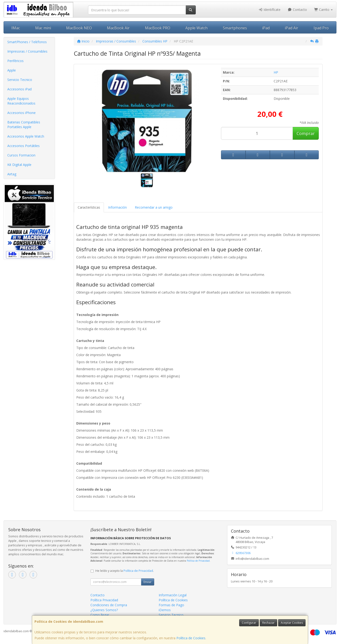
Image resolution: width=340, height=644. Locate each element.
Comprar (306, 133)
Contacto (297, 10)
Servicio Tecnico (20, 80)
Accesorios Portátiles (23, 146)
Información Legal (173, 595)
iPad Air (291, 28)
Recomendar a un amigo (154, 207)
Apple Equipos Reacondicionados (21, 101)
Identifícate (270, 10)
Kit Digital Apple (19, 165)
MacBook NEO (79, 28)
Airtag (12, 174)
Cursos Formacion (21, 155)
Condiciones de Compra (109, 605)
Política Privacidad (104, 600)
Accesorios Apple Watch (26, 136)
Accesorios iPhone (21, 113)
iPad (266, 28)
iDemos (165, 610)
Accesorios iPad (19, 89)
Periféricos (15, 61)
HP (276, 72)
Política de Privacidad (198, 561)
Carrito (323, 10)
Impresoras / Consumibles (27, 51)
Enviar (148, 582)
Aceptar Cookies (292, 623)
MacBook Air (118, 28)
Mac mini (43, 28)
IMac (16, 28)
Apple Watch (196, 28)
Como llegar (100, 615)
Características (89, 207)
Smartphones (235, 28)
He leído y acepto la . (125, 571)
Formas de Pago (171, 605)
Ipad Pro (321, 28)
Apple (12, 70)
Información (117, 207)
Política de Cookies (191, 638)
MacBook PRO (158, 28)
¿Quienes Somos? (104, 610)
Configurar (249, 623)
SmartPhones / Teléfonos (27, 42)
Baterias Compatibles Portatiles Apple (24, 124)
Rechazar (268, 623)
